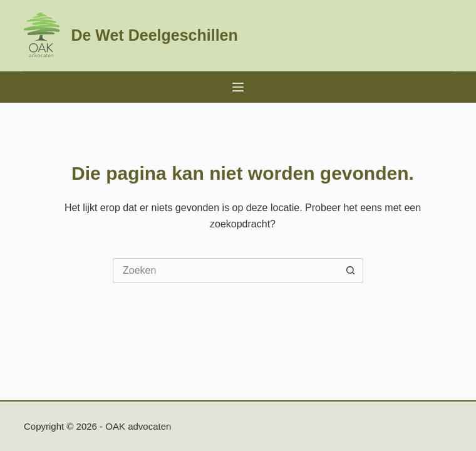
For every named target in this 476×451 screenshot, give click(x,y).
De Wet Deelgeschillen (154, 35)
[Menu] (238, 87)
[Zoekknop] (351, 271)
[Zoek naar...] (225, 271)
